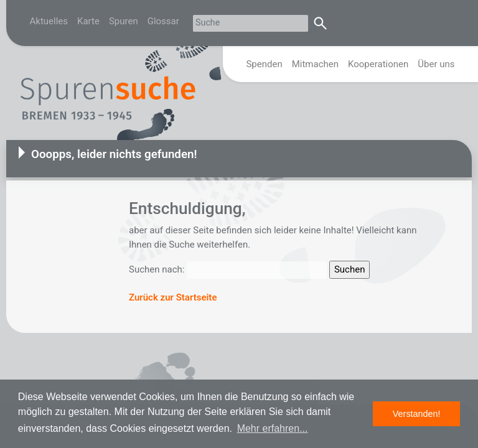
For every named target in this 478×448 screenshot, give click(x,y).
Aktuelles (49, 21)
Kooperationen (378, 64)
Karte (88, 21)
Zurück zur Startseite (173, 297)
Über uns (436, 64)
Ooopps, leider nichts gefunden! (114, 154)
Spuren (124, 21)
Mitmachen (315, 64)
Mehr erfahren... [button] (273, 428)
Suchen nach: (157, 269)
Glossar (163, 21)
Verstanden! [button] (417, 414)
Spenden (264, 64)
